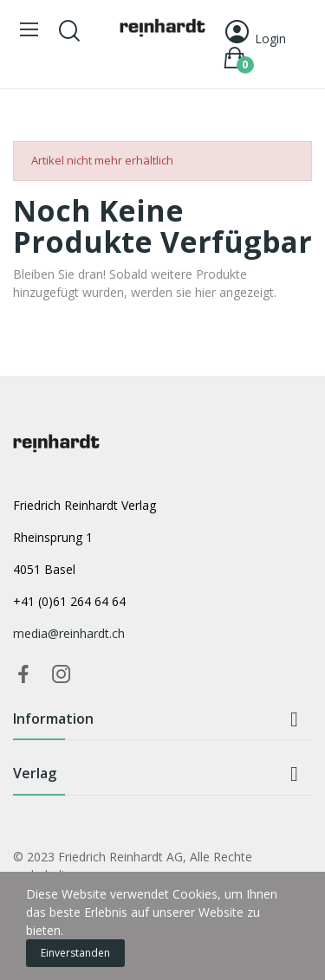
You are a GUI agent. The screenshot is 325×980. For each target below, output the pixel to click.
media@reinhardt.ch (69, 633)
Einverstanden (75, 953)
